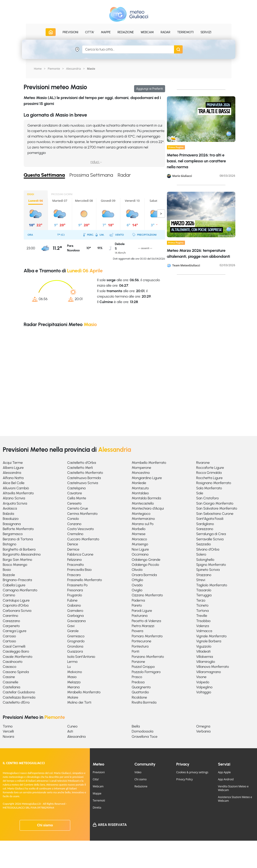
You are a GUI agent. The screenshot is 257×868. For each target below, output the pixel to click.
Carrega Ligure (14, 631)
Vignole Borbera (209, 641)
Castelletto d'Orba (82, 463)
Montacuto (140, 488)
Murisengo (140, 544)
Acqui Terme (13, 463)
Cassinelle (10, 682)
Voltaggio (204, 692)
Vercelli (8, 731)
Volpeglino (204, 687)
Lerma (72, 662)
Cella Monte (77, 498)
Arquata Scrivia (15, 503)
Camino (9, 595)
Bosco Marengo (15, 565)
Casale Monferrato (18, 657)
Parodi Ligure (142, 611)
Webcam (147, 32)
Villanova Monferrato (213, 667)
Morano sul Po (143, 524)
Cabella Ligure (14, 585)
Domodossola (143, 731)
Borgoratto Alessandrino (22, 554)
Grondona (75, 646)
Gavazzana (77, 621)
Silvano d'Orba (208, 549)
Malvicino (75, 672)
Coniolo (73, 519)
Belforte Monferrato (18, 529)
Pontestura (140, 646)
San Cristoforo (207, 498)
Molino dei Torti (79, 702)
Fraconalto (76, 565)
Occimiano (140, 554)
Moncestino (141, 473)
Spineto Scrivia (208, 570)
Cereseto (74, 503)
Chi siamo (45, 825)
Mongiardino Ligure (147, 478)
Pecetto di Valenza (146, 621)
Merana (73, 687)
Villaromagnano (208, 672)
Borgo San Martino (17, 560)
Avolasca (10, 508)
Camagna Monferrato (20, 590)
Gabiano (74, 605)
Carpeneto (11, 626)
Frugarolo (75, 595)
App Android (226, 779)
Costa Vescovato (81, 529)
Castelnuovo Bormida (84, 478)
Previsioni (99, 772)
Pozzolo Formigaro (146, 672)
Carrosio (9, 636)
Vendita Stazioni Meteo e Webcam (233, 788)
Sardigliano (205, 524)
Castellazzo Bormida (19, 697)
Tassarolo (204, 590)
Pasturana (140, 616)
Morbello (139, 529)
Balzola (8, 514)
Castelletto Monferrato (85, 473)
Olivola (137, 570)
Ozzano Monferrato (147, 595)
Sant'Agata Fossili (210, 519)
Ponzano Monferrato (148, 657)
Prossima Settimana (91, 175)
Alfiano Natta (13, 478)
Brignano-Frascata (17, 580)
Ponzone (139, 662)
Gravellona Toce (145, 737)
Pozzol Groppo (143, 667)
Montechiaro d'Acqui (148, 508)
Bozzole (9, 575)
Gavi (71, 626)
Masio (72, 677)
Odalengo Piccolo (145, 565)
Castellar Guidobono (19, 692)
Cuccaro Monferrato (83, 539)
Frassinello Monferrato (85, 580)
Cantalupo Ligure (16, 600)
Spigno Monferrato (211, 565)
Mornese (139, 534)
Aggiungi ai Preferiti (149, 89)
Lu (69, 667)
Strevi (201, 580)
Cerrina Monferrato (82, 514)
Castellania (11, 687)
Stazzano (204, 575)
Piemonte (54, 69)
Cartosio (9, 641)
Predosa (138, 682)
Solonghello (205, 560)
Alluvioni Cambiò (16, 488)
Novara (8, 737)
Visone (201, 677)
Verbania (203, 731)
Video (138, 772)
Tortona (202, 611)
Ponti (136, 651)
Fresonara (75, 590)
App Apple (224, 772)
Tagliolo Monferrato (212, 585)
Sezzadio (203, 544)
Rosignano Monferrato (214, 483)
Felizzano (75, 560)
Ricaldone (139, 697)
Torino (8, 726)
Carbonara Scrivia (17, 611)
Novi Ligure (140, 549)
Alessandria (74, 69)
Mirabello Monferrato (84, 692)
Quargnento (141, 687)
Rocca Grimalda (209, 473)
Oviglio (137, 590)
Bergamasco (13, 534)
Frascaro (74, 575)
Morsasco (139, 539)
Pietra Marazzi (143, 626)
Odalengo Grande (146, 560)
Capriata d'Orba (16, 605)
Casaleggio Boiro (16, 651)
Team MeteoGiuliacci (186, 266)
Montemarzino (143, 519)
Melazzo (74, 682)
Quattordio (140, 692)
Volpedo (203, 682)
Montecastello (143, 503)
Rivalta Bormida (144, 702)
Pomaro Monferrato (147, 636)
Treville (202, 616)
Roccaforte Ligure (210, 468)
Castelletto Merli (80, 468)
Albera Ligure (13, 468)
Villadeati (203, 651)
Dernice (73, 549)
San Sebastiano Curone (215, 514)
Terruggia (204, 595)
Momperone (141, 468)
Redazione (141, 786)
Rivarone (203, 463)
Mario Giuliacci (182, 176)
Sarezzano (205, 529)
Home (38, 69)
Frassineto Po (77, 585)
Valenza (202, 626)
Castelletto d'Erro (16, 702)
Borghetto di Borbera (19, 549)
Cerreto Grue (78, 508)
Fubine (72, 600)
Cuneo (72, 726)
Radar (165, 32)
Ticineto (202, 605)
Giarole (73, 631)
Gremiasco (76, 636)
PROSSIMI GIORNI (62, 194)
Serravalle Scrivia (210, 539)
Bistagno (9, 544)
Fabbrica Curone (80, 554)
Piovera (138, 631)
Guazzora (75, 651)
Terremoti (99, 800)
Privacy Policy (184, 779)
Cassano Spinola (16, 672)
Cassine (9, 677)
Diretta (97, 808)
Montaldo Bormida (147, 498)
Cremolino (75, 534)
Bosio (7, 570)
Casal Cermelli (14, 646)
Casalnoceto (13, 662)
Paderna (138, 600)
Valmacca (204, 631)
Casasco (9, 667)
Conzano (74, 524)
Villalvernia (204, 657)
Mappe (97, 793)
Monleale (139, 483)
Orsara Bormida (144, 575)
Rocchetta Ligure (209, 478)
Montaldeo (140, 493)
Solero (201, 554)
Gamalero (75, 611)
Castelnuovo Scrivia (83, 483)
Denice (73, 544)
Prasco (137, 677)
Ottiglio (138, 580)
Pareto (137, 605)
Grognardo (76, 641)
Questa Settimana (44, 175)
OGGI (31, 194)
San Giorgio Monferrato (215, 503)
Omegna (203, 726)
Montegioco (141, 514)
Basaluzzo (11, 519)
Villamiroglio (206, 662)
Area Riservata (112, 825)
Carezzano (11, 621)
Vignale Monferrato (211, 636)
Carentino (10, 616)
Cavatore (75, 493)
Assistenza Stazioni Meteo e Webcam (235, 799)
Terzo (201, 600)
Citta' (96, 779)
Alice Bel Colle (14, 483)
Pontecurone (142, 641)
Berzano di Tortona (18, 539)
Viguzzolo (204, 646)
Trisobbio (203, 621)
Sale (200, 493)
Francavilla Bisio (79, 570)
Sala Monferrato (209, 488)
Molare (73, 697)
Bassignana (12, 524)
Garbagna (75, 616)
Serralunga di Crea (211, 534)
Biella (136, 726)
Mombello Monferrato (149, 463)
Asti (70, 731)
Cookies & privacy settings (192, 772)
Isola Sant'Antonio (81, 657)
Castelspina (76, 488)
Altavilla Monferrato (18, 493)
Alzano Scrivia (14, 498)
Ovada (137, 585)
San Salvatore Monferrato (217, 508)
